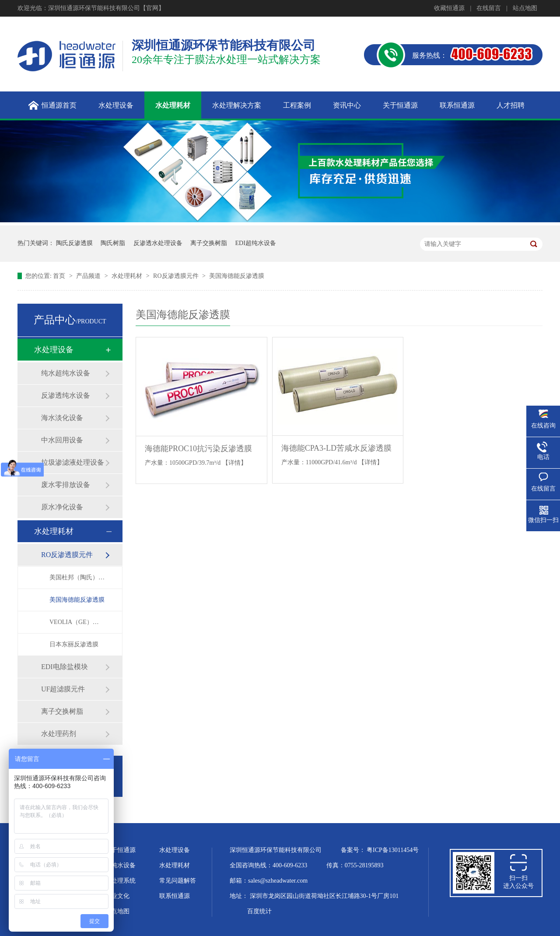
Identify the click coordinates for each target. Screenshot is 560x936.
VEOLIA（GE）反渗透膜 (77, 622)
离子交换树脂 (209, 243)
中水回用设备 (62, 440)
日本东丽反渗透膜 (74, 644)
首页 (60, 276)
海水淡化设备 (62, 418)
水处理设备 (54, 350)
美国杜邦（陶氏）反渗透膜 (77, 577)
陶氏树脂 (113, 243)
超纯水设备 (120, 865)
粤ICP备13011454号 (393, 850)
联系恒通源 (175, 896)
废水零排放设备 (66, 485)
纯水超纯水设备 (66, 373)
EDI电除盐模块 (65, 667)
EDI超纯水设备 (256, 243)
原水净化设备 (62, 507)
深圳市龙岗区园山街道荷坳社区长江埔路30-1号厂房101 (324, 896)
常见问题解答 (178, 881)
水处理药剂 (59, 734)
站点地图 (525, 8)
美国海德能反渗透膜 (237, 276)
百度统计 (259, 911)
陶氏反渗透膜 (74, 243)
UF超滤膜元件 (63, 689)
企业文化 (117, 896)
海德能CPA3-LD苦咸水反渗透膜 (336, 448)
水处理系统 (120, 881)
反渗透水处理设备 (158, 243)
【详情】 (234, 463)
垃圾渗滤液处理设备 (73, 462)
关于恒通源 (120, 850)
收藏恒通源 (449, 8)
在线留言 (489, 8)
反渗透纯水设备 (66, 395)
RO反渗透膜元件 (177, 276)
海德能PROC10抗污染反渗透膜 (198, 449)
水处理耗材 (128, 276)
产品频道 (89, 276)
